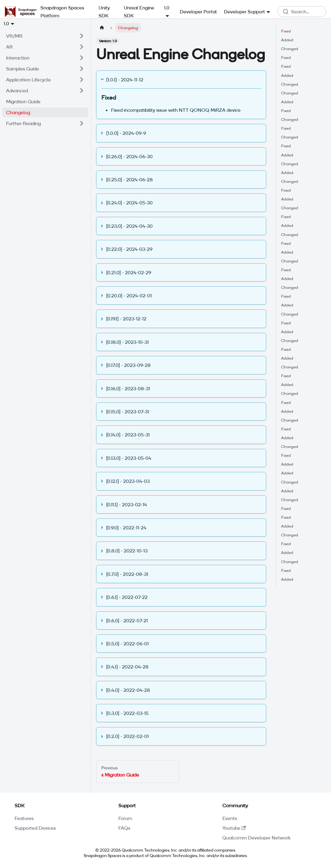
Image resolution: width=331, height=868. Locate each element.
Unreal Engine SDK (139, 12)
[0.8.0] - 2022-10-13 (127, 551)
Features (24, 818)
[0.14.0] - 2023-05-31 (128, 435)
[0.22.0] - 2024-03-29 (129, 249)
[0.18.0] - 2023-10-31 (127, 342)
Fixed (286, 31)
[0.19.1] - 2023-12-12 (126, 319)
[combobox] (302, 12)
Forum (125, 818)
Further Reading (23, 123)
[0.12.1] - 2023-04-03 (128, 481)
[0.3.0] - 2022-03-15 (127, 713)
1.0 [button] (6, 23)
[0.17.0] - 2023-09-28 (128, 365)
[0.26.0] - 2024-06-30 (129, 156)
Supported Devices (35, 828)
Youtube (234, 828)
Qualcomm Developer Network (256, 838)
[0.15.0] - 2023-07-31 (128, 412)
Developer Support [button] (244, 12)
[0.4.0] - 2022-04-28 (128, 690)
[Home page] (102, 28)
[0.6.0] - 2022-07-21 (127, 620)
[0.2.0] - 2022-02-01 (127, 736)
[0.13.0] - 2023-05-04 (129, 458)
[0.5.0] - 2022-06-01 (127, 644)
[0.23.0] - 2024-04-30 (129, 226)
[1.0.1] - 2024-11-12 (125, 80)
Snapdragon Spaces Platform (62, 12)
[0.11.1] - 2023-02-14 (127, 504)
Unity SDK (104, 12)
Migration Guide (23, 101)
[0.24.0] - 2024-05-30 (129, 203)
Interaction (18, 58)
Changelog (18, 112)
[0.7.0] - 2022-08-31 (127, 574)
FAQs (124, 828)
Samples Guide (23, 69)
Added (287, 40)
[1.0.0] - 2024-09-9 (126, 133)
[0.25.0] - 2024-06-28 (129, 179)
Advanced (17, 91)
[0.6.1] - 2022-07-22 (127, 597)
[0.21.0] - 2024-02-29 (129, 272)
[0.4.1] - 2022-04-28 (127, 667)
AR (9, 47)
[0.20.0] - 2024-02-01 (129, 296)
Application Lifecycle (28, 80)
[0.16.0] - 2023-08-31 (128, 388)
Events (230, 818)
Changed (290, 49)
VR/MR (14, 36)
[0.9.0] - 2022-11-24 (126, 528)
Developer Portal (198, 12)
